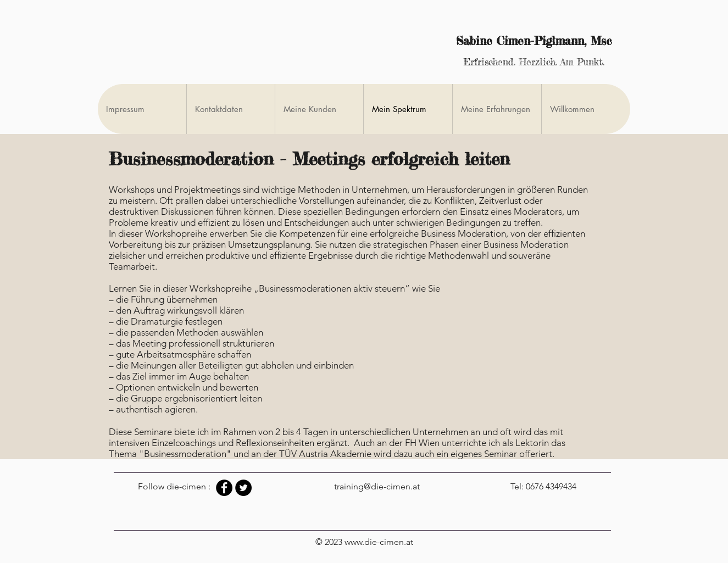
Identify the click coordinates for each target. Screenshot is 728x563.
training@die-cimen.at (377, 486)
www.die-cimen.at (379, 542)
